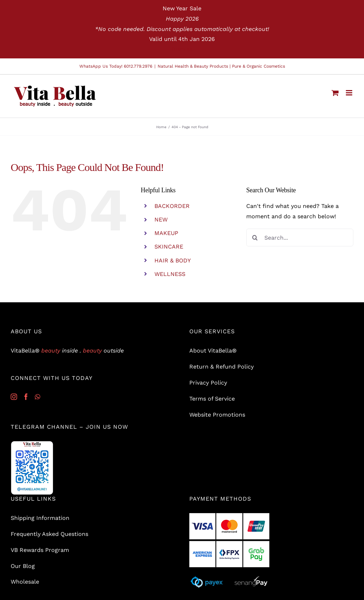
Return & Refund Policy (221, 367)
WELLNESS (170, 274)
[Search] (255, 238)
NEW (161, 220)
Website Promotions (217, 415)
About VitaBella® (213, 351)
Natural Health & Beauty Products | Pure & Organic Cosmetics (221, 66)
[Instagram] (14, 397)
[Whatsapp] (38, 397)
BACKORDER (172, 206)
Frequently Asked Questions (49, 534)
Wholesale (25, 582)
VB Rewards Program (40, 550)
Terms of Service (212, 399)
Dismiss (182, 49)
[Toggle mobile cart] (335, 93)
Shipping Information (40, 518)
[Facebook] (26, 397)
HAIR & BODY (173, 260)
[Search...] (300, 238)
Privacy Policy (208, 383)
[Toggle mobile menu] (350, 93)
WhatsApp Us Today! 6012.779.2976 (116, 66)
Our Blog (23, 566)
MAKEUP (166, 233)
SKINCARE (169, 247)
